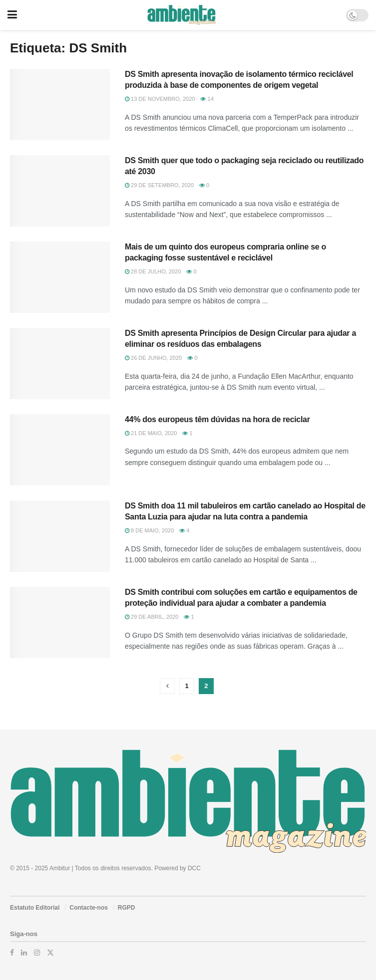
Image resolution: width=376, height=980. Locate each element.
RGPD (127, 908)
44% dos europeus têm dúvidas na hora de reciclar (217, 419)
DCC (194, 868)
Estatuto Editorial (35, 908)
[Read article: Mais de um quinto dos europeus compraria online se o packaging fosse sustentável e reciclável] (60, 277)
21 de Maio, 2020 (151, 433)
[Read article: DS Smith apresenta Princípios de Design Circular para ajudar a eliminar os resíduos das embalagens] (60, 364)
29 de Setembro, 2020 (159, 185)
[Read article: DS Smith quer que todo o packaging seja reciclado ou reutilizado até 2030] (60, 191)
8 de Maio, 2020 (149, 530)
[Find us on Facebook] (12, 953)
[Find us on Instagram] (37, 953)
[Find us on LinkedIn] (24, 953)
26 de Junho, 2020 (153, 358)
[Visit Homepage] (182, 15)
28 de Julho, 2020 (153, 271)
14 (207, 99)
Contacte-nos (89, 908)
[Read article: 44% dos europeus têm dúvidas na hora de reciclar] (60, 450)
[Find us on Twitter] (50, 953)
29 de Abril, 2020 (152, 617)
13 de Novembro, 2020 (160, 99)
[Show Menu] (12, 15)
